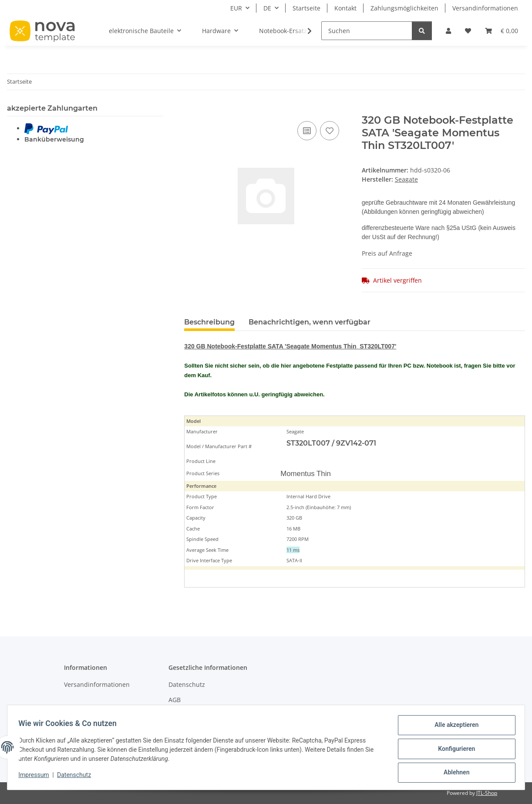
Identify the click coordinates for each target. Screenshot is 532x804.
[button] (448, 31)
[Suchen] (367, 31)
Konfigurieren (453, 750)
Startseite (306, 8)
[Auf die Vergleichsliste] (307, 131)
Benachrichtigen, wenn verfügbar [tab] (310, 322)
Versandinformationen (485, 8)
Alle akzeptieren (453, 728)
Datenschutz (77, 777)
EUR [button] (236, 8)
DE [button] (267, 8)
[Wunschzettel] (468, 31)
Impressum (37, 777)
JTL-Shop (487, 793)
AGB (175, 700)
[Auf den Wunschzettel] (330, 131)
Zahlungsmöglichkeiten (404, 8)
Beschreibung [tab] (209, 322)
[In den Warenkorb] (191, 109)
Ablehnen (453, 773)
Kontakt (345, 8)
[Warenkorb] (502, 31)
